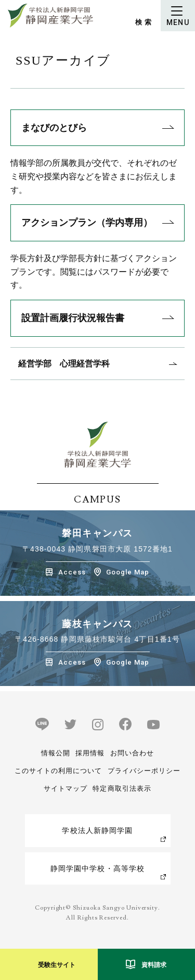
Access (72, 572)
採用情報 (90, 753)
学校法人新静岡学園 (97, 830)
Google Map (128, 572)
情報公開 (56, 753)
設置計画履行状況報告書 (73, 318)
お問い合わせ (132, 753)
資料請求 (154, 965)
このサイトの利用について (58, 771)
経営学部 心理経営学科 (64, 364)
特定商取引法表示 (122, 788)
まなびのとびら (54, 128)
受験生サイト (57, 965)
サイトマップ (66, 788)
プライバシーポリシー (144, 771)
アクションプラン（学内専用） (87, 223)
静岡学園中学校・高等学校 (97, 868)
